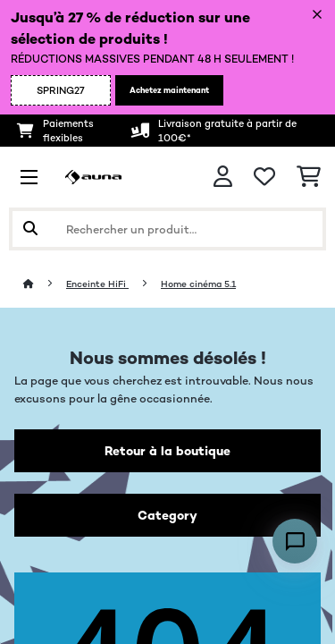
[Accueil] (45, 284)
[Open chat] (295, 541)
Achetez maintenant (169, 90)
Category (167, 515)
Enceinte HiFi (97, 284)
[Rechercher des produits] (167, 229)
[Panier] (309, 177)
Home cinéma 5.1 (198, 284)
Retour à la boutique (167, 451)
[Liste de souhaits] (264, 177)
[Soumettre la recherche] (30, 229)
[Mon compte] (223, 177)
